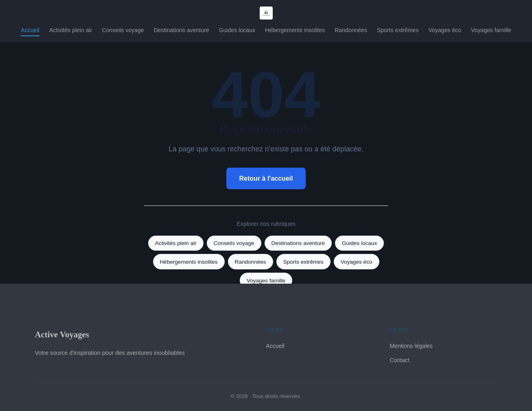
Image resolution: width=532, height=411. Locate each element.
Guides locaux (237, 30)
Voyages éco (445, 30)
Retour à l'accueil (266, 178)
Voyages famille (491, 30)
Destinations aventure (182, 30)
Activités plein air (71, 30)
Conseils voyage (123, 30)
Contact (400, 360)
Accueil (30, 30)
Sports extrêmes (398, 30)
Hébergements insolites (295, 30)
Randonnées (351, 30)
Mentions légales (412, 346)
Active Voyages (62, 334)
